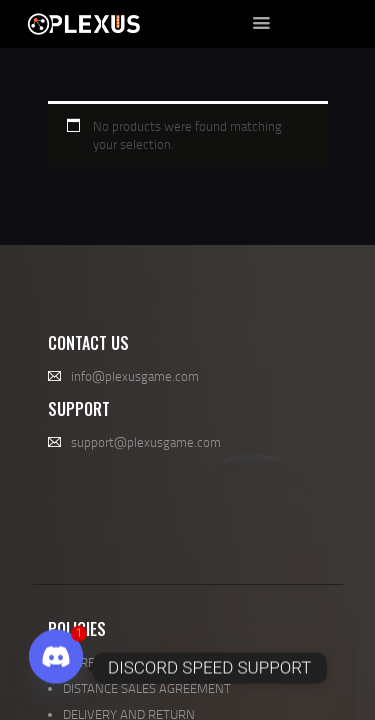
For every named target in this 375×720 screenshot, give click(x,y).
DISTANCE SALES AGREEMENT (147, 688)
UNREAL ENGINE (109, 662)
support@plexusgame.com (146, 442)
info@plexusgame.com (135, 376)
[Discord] (56, 668)
